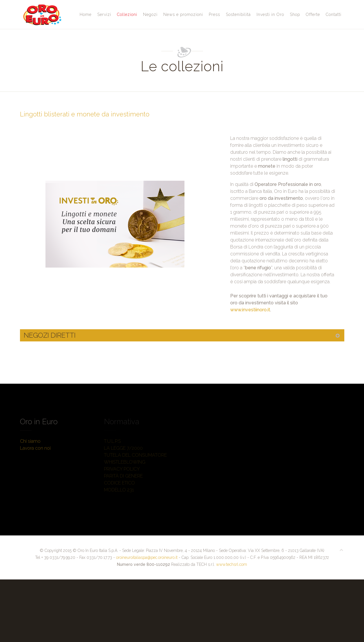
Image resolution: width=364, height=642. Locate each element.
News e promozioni (183, 14)
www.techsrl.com (232, 564)
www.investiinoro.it (250, 310)
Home (86, 14)
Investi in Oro (270, 14)
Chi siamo (30, 441)
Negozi (150, 14)
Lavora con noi (35, 448)
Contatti (334, 14)
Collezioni (127, 14)
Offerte (313, 14)
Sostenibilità (238, 14)
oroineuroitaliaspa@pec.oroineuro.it (147, 557)
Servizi (104, 14)
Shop (295, 14)
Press (214, 14)
